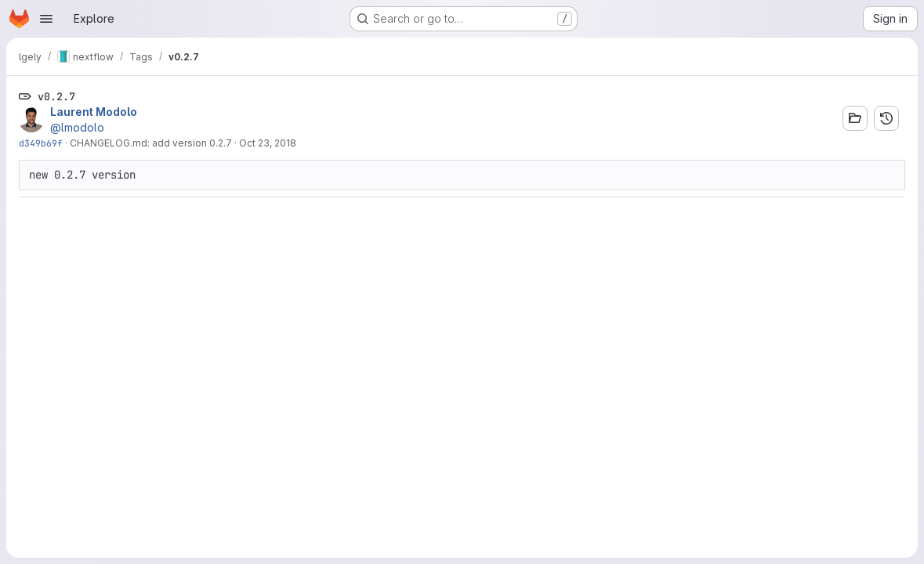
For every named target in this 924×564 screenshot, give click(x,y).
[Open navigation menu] (46, 19)
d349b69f (41, 143)
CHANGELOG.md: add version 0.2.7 (151, 143)
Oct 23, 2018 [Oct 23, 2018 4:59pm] (268, 143)
